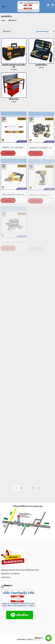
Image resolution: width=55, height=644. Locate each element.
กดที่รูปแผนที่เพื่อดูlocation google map (28, 506)
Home (3, 20)
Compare (8, 154)
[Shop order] (44, 31)
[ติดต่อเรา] (49, 638)
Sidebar (7, 31)
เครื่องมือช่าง (12, 20)
